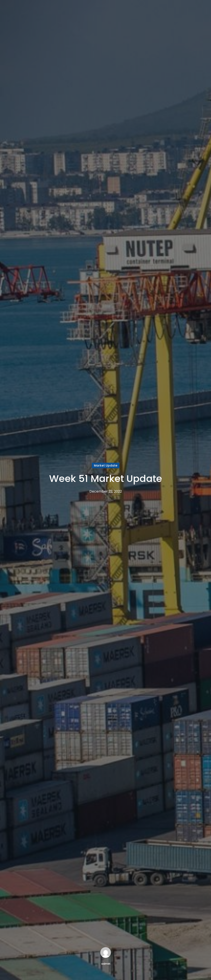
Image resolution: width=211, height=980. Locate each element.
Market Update (106, 465)
